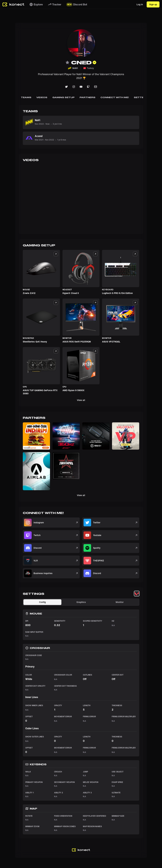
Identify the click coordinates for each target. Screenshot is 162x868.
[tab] (137, 594)
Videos (42, 97)
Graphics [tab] (81, 602)
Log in (140, 4)
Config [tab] (42, 602)
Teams (26, 97)
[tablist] (137, 594)
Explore (36, 4)
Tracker (55, 4)
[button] (36, 436)
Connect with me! (115, 97)
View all (81, 400)
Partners (87, 97)
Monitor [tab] (120, 602)
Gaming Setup (63, 97)
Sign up (153, 4)
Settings (141, 97)
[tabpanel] (81, 717)
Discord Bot (77, 4)
